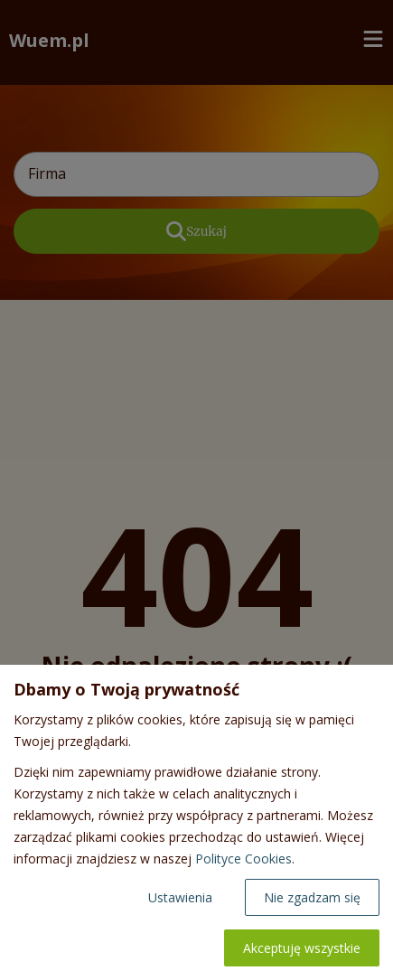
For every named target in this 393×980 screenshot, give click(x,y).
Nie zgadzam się (312, 897)
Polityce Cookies (243, 859)
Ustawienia (180, 897)
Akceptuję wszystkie (302, 948)
